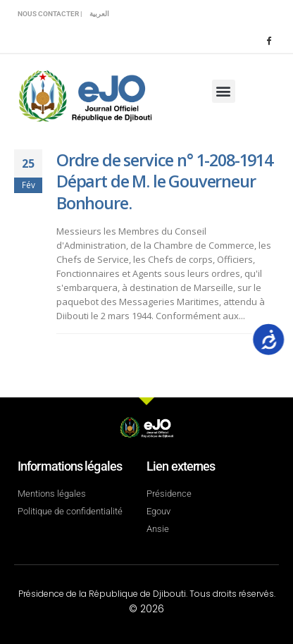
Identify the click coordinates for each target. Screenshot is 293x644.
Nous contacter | (50, 14)
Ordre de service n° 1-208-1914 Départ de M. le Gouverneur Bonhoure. (164, 181)
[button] (224, 91)
